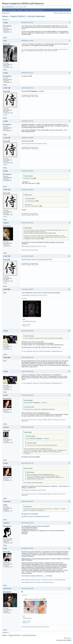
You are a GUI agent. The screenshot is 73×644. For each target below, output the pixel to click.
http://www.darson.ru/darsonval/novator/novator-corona (40, 234)
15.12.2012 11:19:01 (28, 223)
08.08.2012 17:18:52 (28, 41)
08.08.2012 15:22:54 (28, 23)
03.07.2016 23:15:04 (28, 589)
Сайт (6, 116)
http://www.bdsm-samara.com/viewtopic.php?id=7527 (37, 260)
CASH (6, 331)
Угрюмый (7, 502)
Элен (5, 41)
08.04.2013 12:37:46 (28, 464)
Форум (5, 11)
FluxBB (68, 641)
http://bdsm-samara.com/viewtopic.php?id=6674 (36, 517)
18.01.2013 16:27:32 (28, 358)
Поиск (27, 11)
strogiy (6, 23)
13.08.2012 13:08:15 (28, 190)
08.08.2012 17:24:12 (28, 74)
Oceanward (7, 589)
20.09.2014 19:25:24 (28, 549)
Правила (21, 11)
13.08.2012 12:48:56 (28, 138)
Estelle (6, 396)
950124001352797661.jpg (29, 322)
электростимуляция (37, 17)
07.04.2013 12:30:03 (28, 396)
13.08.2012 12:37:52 (28, 122)
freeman (6, 428)
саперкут (7, 523)
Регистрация (34, 11)
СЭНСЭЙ (7, 89)
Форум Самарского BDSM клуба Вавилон (23, 4)
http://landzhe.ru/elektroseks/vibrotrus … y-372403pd (37, 577)
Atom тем (68, 639)
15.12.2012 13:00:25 (28, 257)
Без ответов (67, 14)
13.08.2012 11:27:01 (28, 89)
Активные (60, 14)
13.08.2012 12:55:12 (28, 172)
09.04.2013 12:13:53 (28, 523)
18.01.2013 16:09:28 (28, 332)
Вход (41, 11)
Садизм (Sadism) (18, 17)
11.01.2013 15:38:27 (28, 290)
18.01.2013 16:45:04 (28, 372)
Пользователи (13, 11)
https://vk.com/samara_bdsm (20, 8)
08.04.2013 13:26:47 (28, 502)
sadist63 (6, 223)
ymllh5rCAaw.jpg (27, 619)
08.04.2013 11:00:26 (28, 428)
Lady (5, 549)
